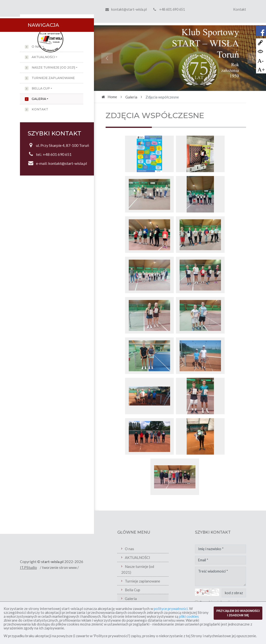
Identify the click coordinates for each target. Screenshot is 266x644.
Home (112, 97)
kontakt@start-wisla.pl (129, 9)
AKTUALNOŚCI (43, 57)
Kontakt (240, 9)
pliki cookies (189, 616)
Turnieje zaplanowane (53, 78)
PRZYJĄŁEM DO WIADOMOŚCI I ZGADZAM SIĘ (238, 613)
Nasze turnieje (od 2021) (53, 67)
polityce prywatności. (171, 609)
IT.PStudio (28, 567)
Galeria (39, 99)
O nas (37, 47)
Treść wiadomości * (220, 576)
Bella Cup (41, 88)
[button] (107, 58)
